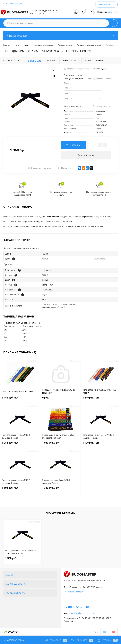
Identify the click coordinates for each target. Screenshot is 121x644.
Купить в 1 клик (86, 155)
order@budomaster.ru (83, 614)
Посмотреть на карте (74, 592)
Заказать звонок (106, 5)
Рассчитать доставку (40, 168)
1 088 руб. (20, 444)
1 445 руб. (20, 399)
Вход (6, 4)
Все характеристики (102, 106)
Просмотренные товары (61, 513)
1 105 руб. (101, 444)
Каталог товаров (61, 36)
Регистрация (16, 4)
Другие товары (100, 259)
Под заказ (64, 168)
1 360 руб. (60, 489)
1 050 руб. (60, 444)
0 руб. (60, 399)
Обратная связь (14, 640)
